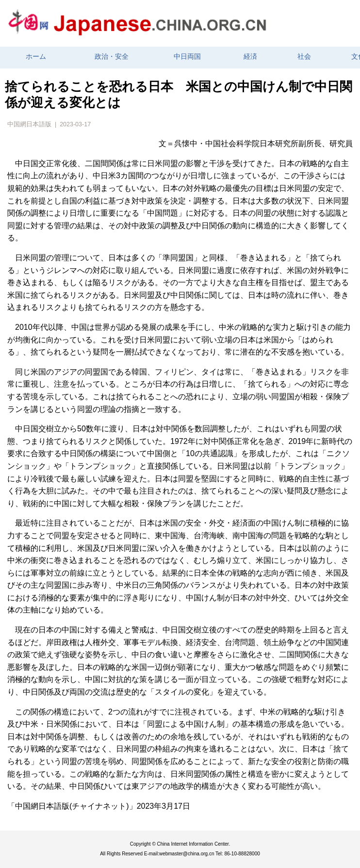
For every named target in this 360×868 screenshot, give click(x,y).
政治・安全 (112, 57)
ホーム (36, 57)
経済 (250, 57)
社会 (304, 57)
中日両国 (187, 57)
